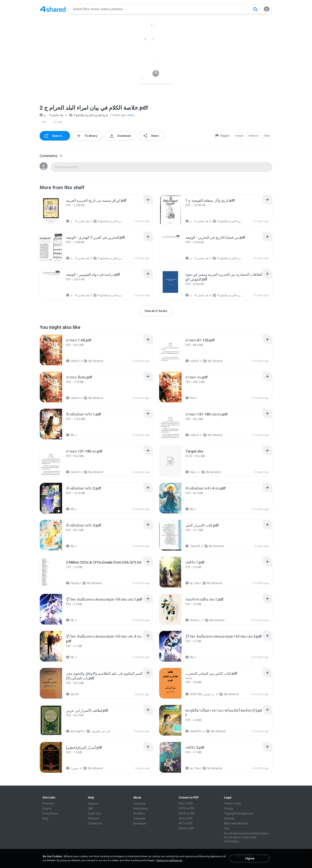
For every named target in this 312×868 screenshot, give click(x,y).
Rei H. (191, 398)
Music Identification (236, 823)
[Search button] (255, 9)
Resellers (139, 813)
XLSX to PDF (186, 828)
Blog (45, 818)
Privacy (229, 808)
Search (47, 808)
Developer (140, 823)
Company (139, 803)
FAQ (91, 808)
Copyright (139, 818)
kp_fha (192, 583)
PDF (44, 122)
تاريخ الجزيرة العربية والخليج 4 (89, 115)
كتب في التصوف (98, 731)
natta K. (73, 361)
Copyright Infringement (239, 813)
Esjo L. (192, 472)
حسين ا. (73, 768)
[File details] (55, 210)
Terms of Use (233, 803)
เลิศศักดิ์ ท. (194, 731)
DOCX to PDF (187, 813)
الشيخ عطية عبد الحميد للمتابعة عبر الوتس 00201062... (200, 694)
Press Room (50, 813)
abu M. (72, 694)
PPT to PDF (186, 823)
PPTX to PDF (187, 808)
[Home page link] (53, 9)
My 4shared (94, 361)
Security (229, 818)
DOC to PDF (186, 803)
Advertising (140, 808)
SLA (227, 828)
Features (94, 818)
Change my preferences (169, 860)
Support (93, 803)
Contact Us (95, 823)
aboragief (74, 731)
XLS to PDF (186, 818)
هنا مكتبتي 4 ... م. (52, 115)
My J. (72, 435)
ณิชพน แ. (193, 620)
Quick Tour (95, 813)
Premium (48, 803)
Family (72, 583)
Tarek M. (193, 546)
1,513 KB (57, 122)
